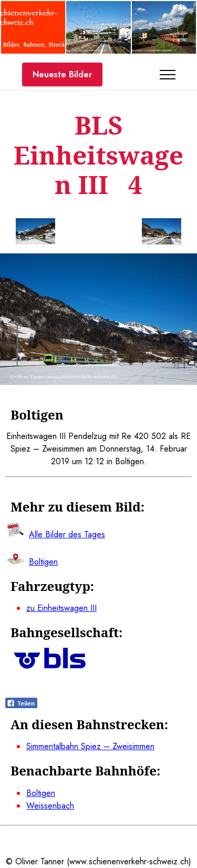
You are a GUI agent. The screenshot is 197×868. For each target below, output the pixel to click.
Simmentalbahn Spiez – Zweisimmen (90, 746)
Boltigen (41, 793)
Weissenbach (50, 806)
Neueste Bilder (62, 74)
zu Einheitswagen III (61, 608)
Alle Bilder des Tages (67, 534)
